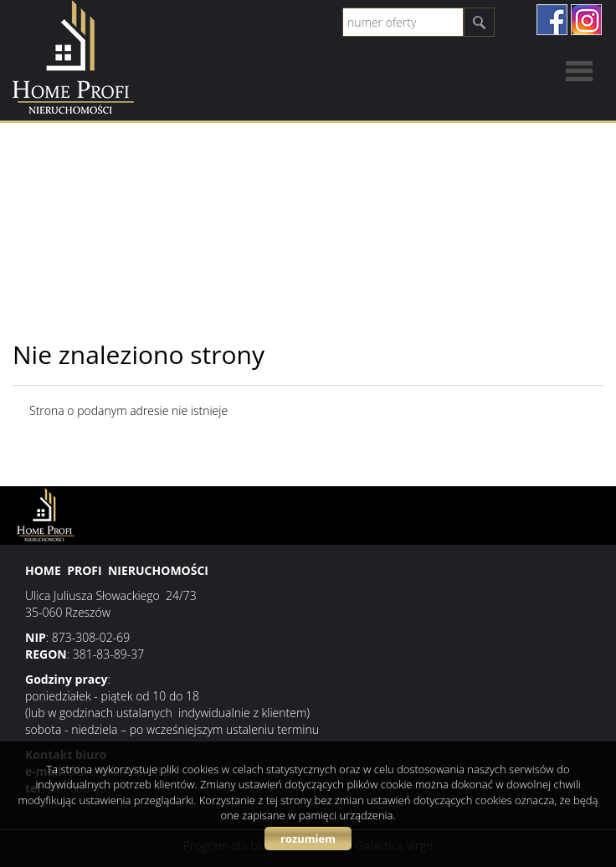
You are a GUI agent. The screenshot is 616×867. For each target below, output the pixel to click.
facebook (552, 20)
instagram (586, 20)
